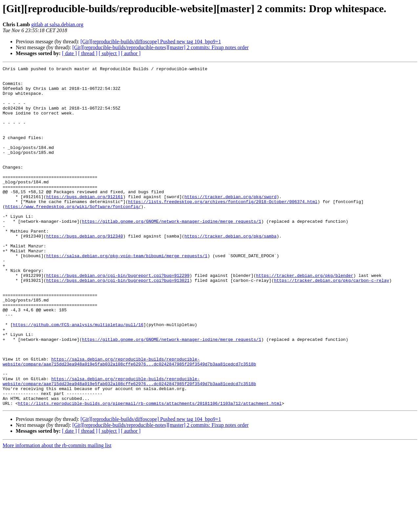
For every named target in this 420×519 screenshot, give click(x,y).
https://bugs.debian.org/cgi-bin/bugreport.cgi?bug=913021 (118, 323)
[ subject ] (109, 53)
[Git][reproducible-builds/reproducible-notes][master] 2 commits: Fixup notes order (160, 47)
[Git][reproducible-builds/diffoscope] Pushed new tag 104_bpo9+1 (151, 42)
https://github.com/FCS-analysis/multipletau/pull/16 (78, 377)
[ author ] (131, 53)
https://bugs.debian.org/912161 (85, 223)
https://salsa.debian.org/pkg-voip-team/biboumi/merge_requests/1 (127, 294)
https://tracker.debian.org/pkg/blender (304, 318)
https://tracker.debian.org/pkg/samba (231, 270)
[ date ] (69, 53)
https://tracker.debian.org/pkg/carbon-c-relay (332, 323)
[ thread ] (88, 53)
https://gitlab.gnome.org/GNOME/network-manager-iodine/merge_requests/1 (172, 253)
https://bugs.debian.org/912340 (85, 270)
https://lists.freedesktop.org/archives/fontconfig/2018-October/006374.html (223, 229)
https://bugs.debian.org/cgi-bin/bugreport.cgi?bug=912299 (118, 318)
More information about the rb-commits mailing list (57, 513)
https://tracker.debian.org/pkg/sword (231, 223)
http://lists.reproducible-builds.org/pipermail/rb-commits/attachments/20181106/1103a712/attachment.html (150, 471)
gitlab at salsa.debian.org (57, 24)
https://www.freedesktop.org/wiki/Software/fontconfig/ (73, 235)
